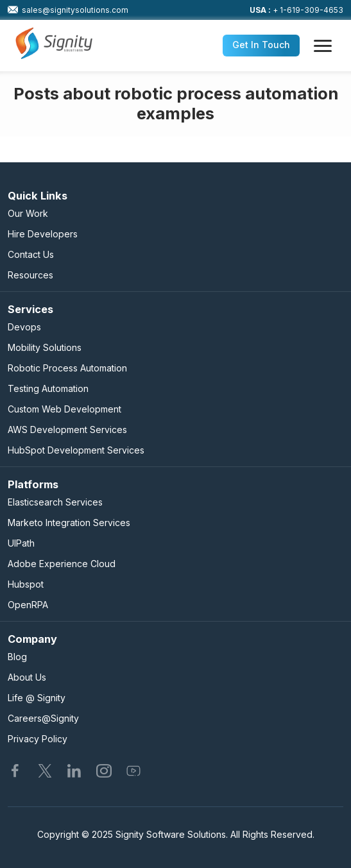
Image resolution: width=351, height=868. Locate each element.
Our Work (28, 213)
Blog (17, 657)
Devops (24, 327)
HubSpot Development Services (76, 450)
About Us (27, 677)
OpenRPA (28, 605)
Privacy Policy (38, 739)
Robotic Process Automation (67, 368)
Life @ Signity (37, 698)
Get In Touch (261, 45)
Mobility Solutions (45, 347)
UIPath (21, 543)
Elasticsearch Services (55, 502)
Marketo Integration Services (69, 523)
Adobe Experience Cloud (62, 564)
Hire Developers (43, 234)
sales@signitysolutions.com (68, 10)
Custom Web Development (64, 409)
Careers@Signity (43, 718)
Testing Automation (48, 388)
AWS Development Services (67, 430)
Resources (30, 275)
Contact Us (31, 254)
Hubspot (26, 584)
